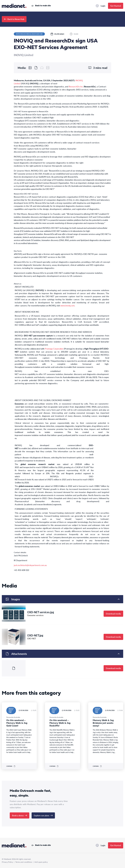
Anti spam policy (41, 862)
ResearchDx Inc (76, 86)
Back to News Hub (14, 19)
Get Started (116, 6)
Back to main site (41, 6)
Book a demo (20, 815)
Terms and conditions (24, 862)
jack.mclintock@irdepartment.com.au (30, 565)
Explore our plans (43, 815)
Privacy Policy (7, 862)
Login (100, 6)
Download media (113, 614)
